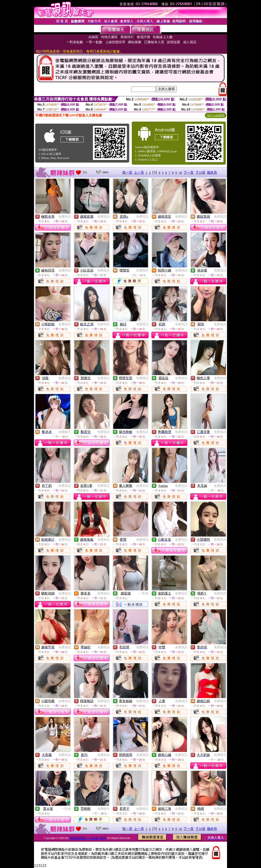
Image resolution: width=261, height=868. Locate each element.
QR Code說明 (216, 115)
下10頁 (200, 172)
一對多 (144, 593)
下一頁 (189, 172)
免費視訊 (65, 217)
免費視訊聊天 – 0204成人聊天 (88, 838)
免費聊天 (142, 270)
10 (180, 172)
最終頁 (212, 172)
